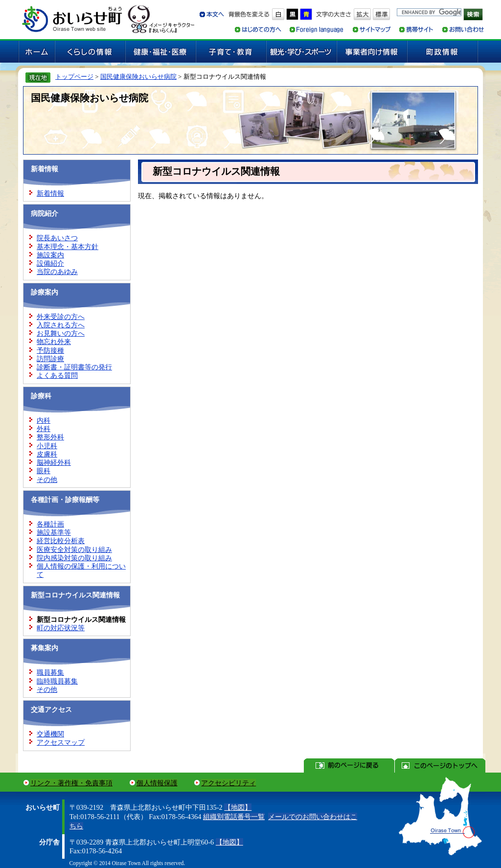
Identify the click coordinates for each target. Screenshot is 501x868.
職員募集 (50, 672)
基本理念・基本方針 (68, 247)
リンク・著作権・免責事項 (71, 783)
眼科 (44, 471)
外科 (44, 429)
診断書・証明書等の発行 (74, 367)
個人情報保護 (157, 783)
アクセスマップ (61, 742)
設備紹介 (50, 263)
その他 (47, 480)
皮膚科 (47, 454)
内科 (44, 420)
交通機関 (50, 734)
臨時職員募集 (57, 681)
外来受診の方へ (61, 317)
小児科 (47, 446)
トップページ (74, 77)
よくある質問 (57, 375)
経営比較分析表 (61, 541)
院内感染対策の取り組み (74, 558)
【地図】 (238, 807)
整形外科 (50, 437)
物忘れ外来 (54, 342)
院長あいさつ (57, 238)
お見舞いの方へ (61, 333)
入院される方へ (61, 325)
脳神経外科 (54, 462)
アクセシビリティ (228, 783)
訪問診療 (50, 359)
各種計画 (50, 524)
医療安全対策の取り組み (74, 549)
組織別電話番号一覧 (234, 817)
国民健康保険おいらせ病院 (138, 77)
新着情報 (50, 193)
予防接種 (50, 350)
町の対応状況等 (61, 628)
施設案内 (50, 255)
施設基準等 (54, 532)
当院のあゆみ (57, 272)
